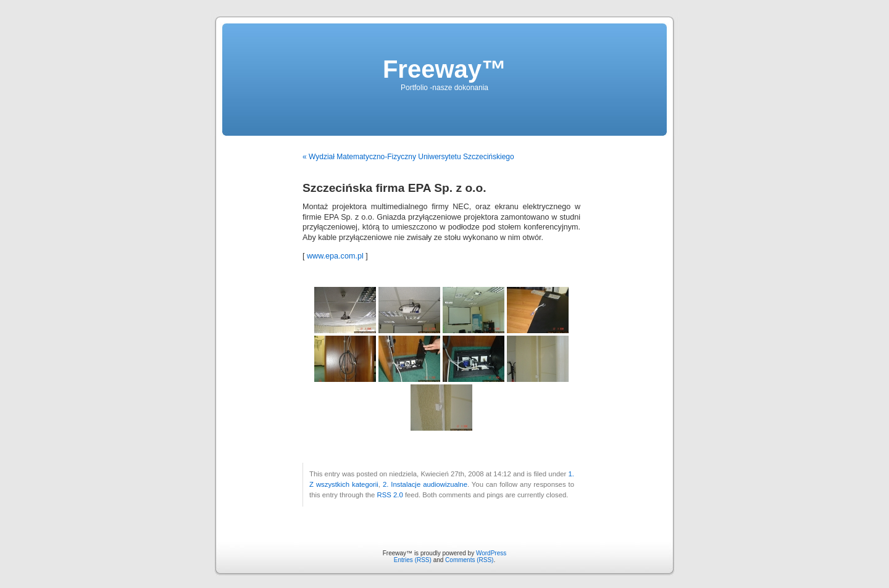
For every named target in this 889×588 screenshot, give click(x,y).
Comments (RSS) (469, 560)
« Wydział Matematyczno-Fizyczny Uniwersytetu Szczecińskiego (408, 157)
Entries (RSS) (413, 560)
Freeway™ (444, 69)
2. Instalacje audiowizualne (425, 484)
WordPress (491, 553)
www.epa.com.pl (335, 256)
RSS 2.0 (390, 495)
